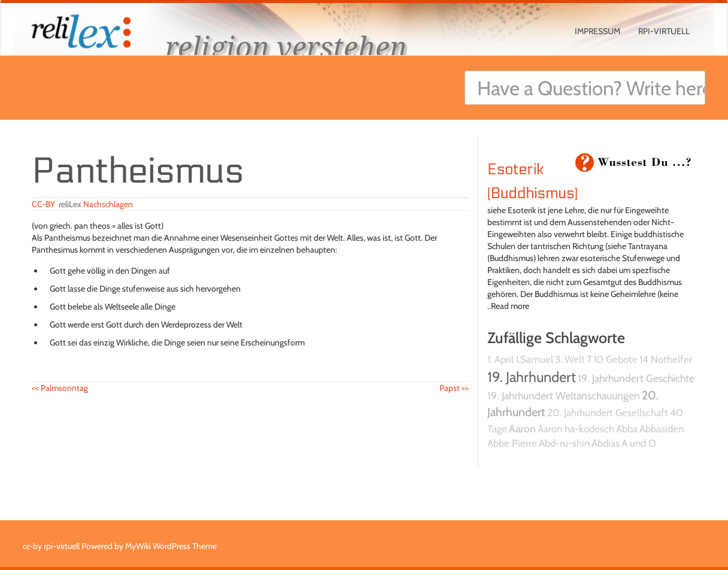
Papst (454, 388)
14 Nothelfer (666, 359)
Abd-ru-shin (564, 443)
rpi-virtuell (664, 31)
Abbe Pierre (512, 443)
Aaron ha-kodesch (576, 429)
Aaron (522, 428)
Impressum (597, 31)
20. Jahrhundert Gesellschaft (608, 413)
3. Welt (570, 359)
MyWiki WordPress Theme (171, 546)
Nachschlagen (108, 204)
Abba (627, 429)
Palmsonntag (60, 388)
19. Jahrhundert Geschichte (636, 378)
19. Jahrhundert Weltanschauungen (564, 395)
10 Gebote (615, 359)
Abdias (606, 443)
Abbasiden (662, 429)
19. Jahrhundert (532, 377)
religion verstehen (286, 46)
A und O (639, 443)
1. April (500, 359)
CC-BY (43, 204)
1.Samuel (534, 359)
